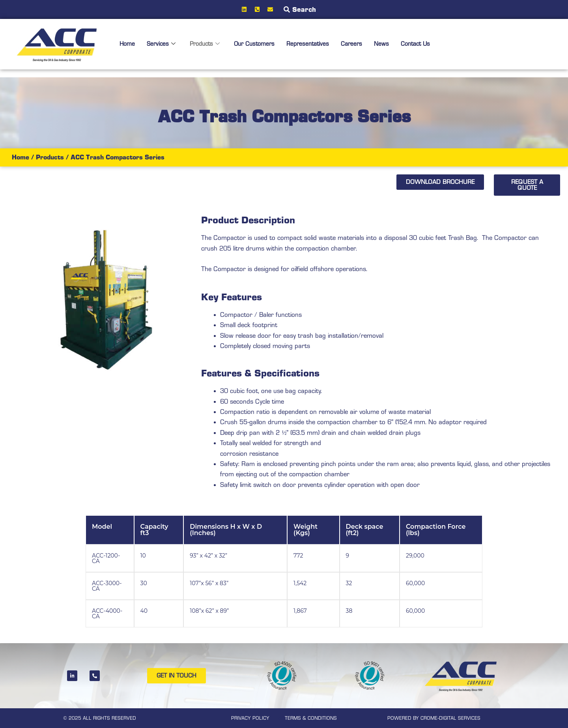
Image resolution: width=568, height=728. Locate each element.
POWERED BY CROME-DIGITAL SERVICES (434, 718)
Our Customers (257, 44)
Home (127, 44)
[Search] (287, 9)
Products (206, 44)
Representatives (312, 44)
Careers (357, 44)
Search (304, 9)
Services (162, 44)
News (387, 44)
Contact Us (422, 44)
